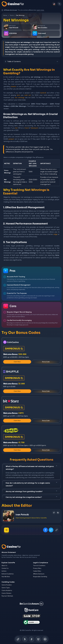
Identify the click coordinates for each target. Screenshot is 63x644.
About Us (4, 566)
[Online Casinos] (18, 639)
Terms (12, 15)
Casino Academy (7, 590)
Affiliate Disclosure (39, 574)
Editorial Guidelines (8, 574)
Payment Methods (7, 596)
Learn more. (40, 10)
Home (5, 15)
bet (17, 128)
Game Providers (7, 585)
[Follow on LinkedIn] (58, 513)
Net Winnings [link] (20, 15)
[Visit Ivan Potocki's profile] (8, 516)
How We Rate (6, 577)
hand (27, 128)
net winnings (20, 98)
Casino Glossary (6, 593)
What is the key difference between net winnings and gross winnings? (31, 468)
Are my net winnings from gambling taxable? (31, 491)
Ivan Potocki (22, 514)
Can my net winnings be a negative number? (31, 497)
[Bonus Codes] (25, 639)
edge (55, 234)
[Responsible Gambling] (45, 639)
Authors (4, 571)
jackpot (11, 139)
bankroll (57, 52)
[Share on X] (51, 530)
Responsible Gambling (40, 577)
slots (18, 95)
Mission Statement (9, 552)
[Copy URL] (57, 530)
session (13, 86)
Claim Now (17, 362)
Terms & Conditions (39, 566)
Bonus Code (46, 362)
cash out (28, 95)
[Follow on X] (54, 513)
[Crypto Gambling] (32, 639)
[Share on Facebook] (45, 530)
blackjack (35, 128)
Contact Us (5, 568)
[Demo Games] (38, 639)
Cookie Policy (37, 571)
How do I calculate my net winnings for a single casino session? (31, 484)
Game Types (6, 588)
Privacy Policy (37, 568)
